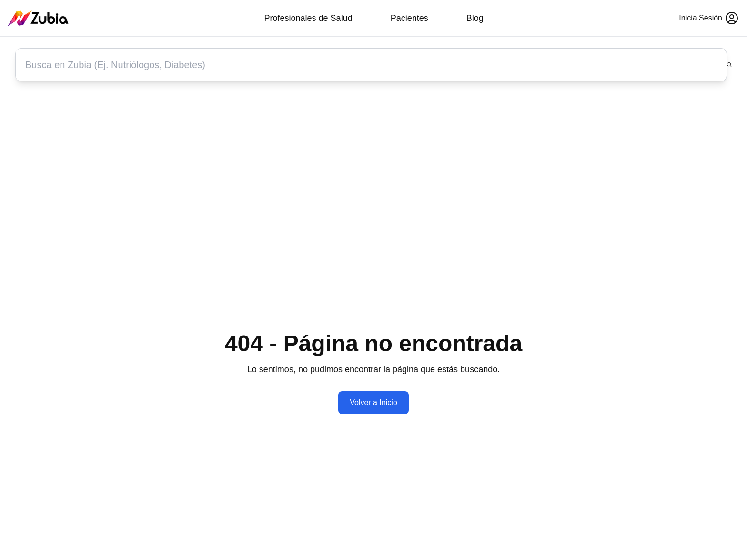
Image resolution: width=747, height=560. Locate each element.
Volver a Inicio (373, 402)
